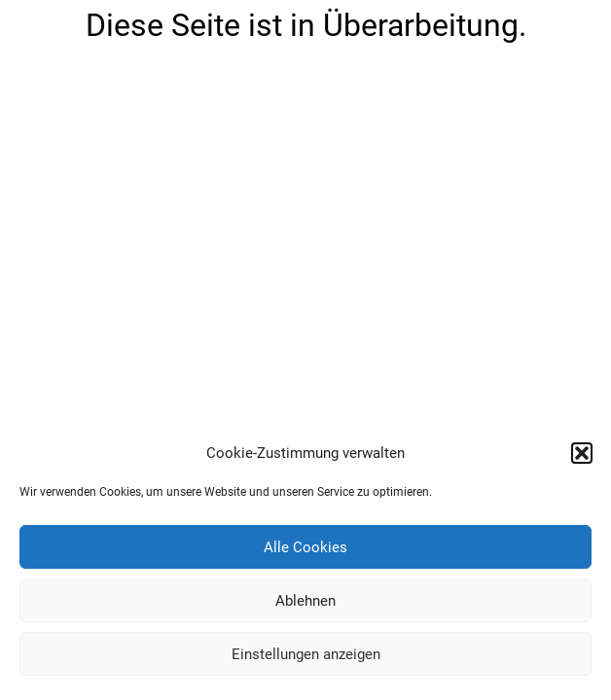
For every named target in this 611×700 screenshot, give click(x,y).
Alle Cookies (305, 547)
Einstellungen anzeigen (306, 654)
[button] (582, 453)
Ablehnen (305, 601)
